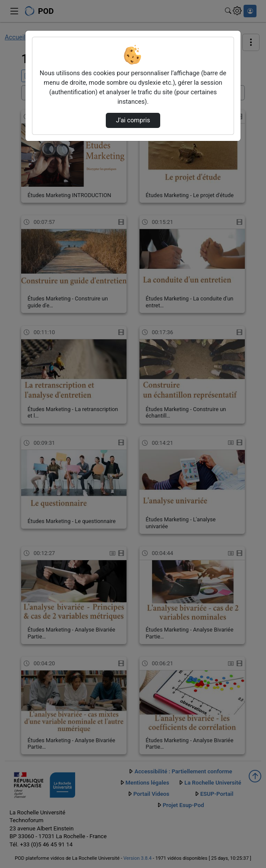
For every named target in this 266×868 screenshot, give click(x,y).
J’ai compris (133, 120)
